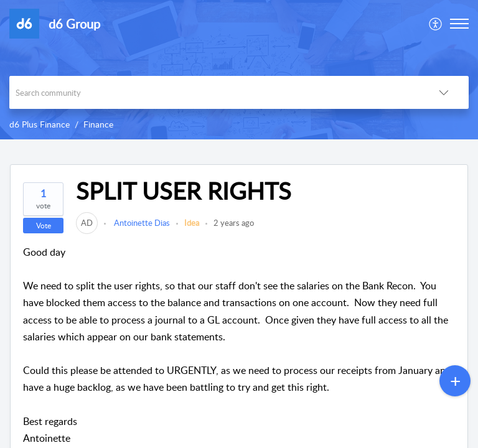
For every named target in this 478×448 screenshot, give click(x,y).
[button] (436, 24)
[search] (214, 92)
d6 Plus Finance (40, 124)
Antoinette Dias (141, 223)
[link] (87, 223)
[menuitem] (436, 24)
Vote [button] (44, 226)
